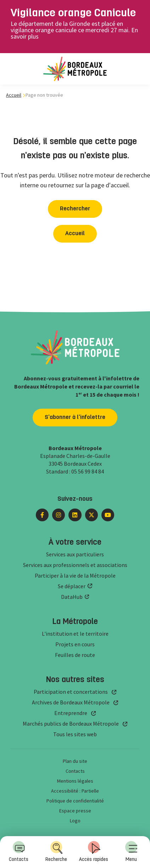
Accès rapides (94, 852)
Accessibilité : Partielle (75, 791)
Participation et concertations (71, 692)
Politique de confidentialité (75, 801)
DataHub (72, 597)
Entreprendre (71, 713)
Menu (131, 852)
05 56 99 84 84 (88, 471)
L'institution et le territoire (75, 634)
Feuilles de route (75, 655)
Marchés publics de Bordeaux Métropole (71, 724)
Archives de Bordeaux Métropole (71, 702)
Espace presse (75, 811)
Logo (75, 821)
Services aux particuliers (75, 554)
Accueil (14, 95)
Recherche (56, 852)
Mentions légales (75, 781)
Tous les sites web (75, 734)
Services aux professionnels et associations (75, 565)
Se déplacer (72, 586)
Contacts (19, 852)
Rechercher (75, 209)
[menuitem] (131, 852)
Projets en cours (75, 644)
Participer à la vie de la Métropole (75, 575)
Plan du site (75, 761)
